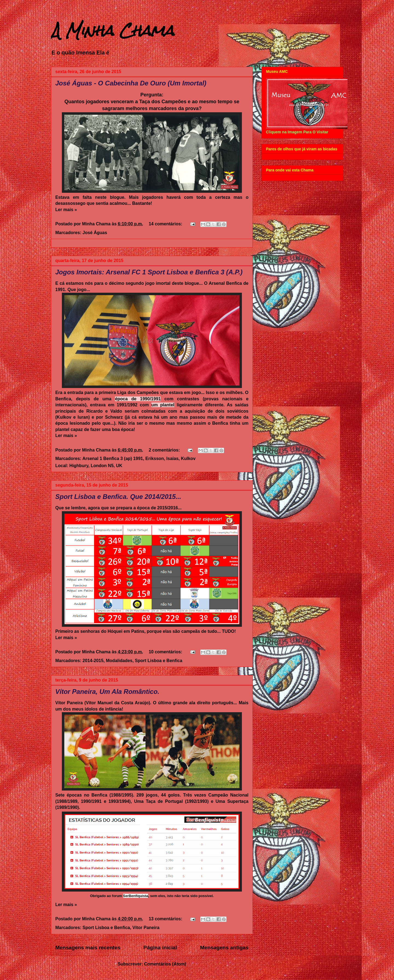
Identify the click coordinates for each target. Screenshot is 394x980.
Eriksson (155, 459)
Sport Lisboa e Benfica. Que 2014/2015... (118, 497)
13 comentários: (166, 919)
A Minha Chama (112, 31)
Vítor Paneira (146, 928)
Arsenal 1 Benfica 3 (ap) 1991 (113, 459)
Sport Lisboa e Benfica (159, 661)
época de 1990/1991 (138, 399)
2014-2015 (93, 661)
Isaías (172, 459)
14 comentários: (166, 224)
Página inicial (160, 948)
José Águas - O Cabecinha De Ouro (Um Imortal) (131, 83)
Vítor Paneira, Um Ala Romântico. (107, 692)
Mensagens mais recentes (88, 948)
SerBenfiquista (136, 896)
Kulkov (188, 459)
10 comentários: (166, 652)
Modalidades (119, 661)
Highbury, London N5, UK (96, 466)
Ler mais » (66, 210)
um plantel (163, 405)
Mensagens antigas (224, 948)
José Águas (95, 233)
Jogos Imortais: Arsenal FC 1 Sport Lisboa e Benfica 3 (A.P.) (149, 272)
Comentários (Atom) (165, 964)
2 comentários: (165, 450)
